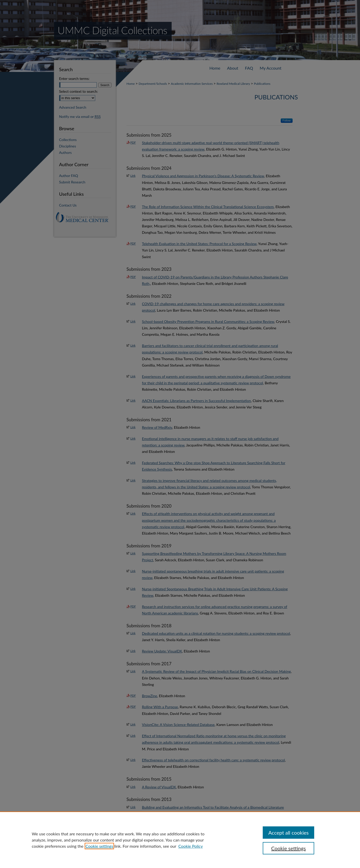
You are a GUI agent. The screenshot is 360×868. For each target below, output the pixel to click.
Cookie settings (99, 846)
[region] (180, 840)
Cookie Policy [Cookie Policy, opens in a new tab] (191, 846)
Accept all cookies (289, 833)
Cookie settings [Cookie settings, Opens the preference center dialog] (288, 848)
